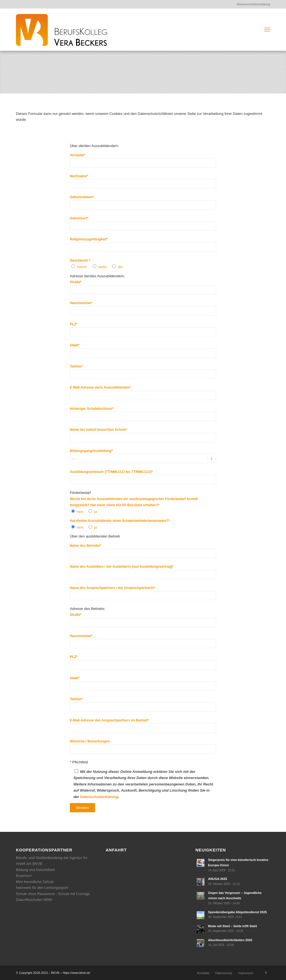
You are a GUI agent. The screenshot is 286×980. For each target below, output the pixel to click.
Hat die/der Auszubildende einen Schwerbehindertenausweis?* (120, 521)
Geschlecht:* (80, 261)
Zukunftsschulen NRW (34, 900)
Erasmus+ (24, 876)
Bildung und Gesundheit (35, 870)
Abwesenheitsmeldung (253, 4)
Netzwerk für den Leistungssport (42, 888)
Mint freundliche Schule (35, 882)
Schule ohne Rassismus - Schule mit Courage (53, 894)
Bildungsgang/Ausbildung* (91, 451)
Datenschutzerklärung (99, 797)
